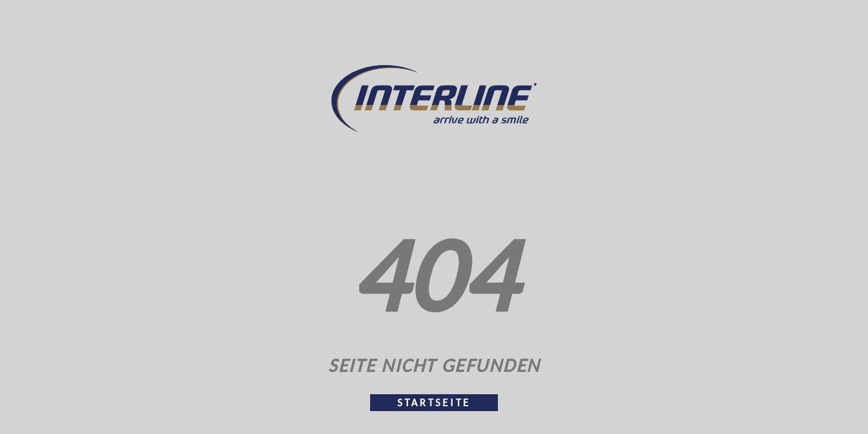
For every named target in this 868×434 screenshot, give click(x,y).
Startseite (434, 403)
